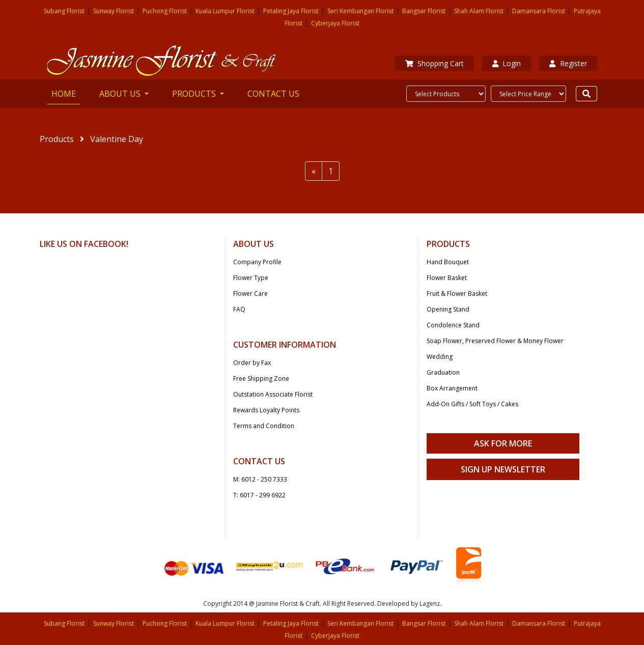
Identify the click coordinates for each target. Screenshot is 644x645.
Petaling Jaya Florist (291, 11)
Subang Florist (64, 11)
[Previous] (314, 171)
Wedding (440, 357)
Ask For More (503, 443)
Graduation (443, 372)
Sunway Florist (114, 11)
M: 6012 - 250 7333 (260, 479)
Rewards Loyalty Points (266, 410)
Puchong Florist (165, 11)
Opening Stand (448, 309)
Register (568, 63)
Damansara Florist (539, 11)
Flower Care (250, 293)
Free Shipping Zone (261, 378)
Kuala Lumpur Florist (225, 11)
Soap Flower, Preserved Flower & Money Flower (495, 341)
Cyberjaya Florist (335, 23)
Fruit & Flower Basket (457, 293)
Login (507, 63)
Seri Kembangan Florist (360, 11)
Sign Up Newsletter (503, 469)
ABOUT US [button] (121, 94)
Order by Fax (252, 363)
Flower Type (251, 278)
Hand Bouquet (448, 262)
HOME (66, 93)
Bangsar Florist (424, 11)
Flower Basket (447, 278)
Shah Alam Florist (479, 11)
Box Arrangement (452, 388)
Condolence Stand (453, 325)
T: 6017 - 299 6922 (259, 495)
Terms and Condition (264, 426)
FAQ (239, 309)
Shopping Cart (435, 63)
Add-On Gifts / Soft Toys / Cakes (472, 404)
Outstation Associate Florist (273, 394)
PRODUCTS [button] (195, 94)
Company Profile (257, 262)
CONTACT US (273, 94)
